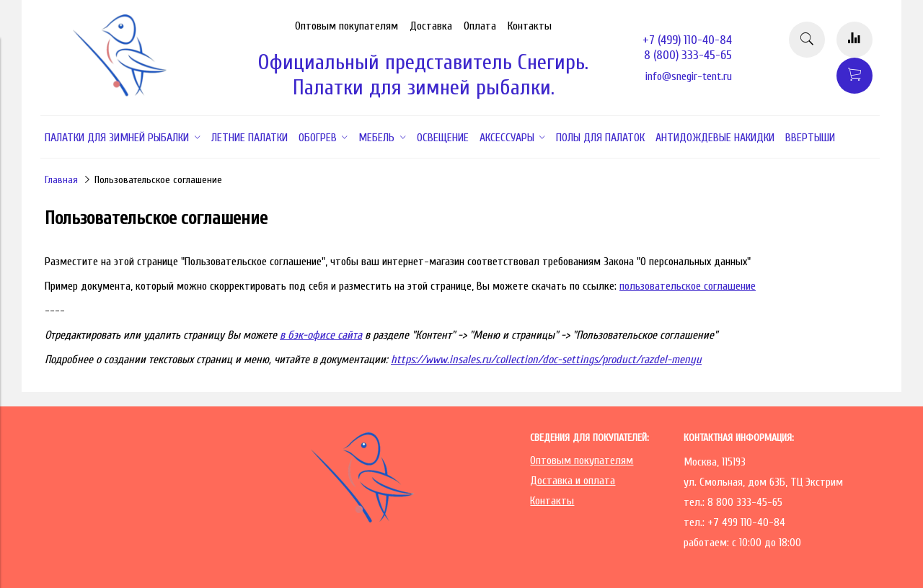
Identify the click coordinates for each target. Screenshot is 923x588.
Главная (61, 180)
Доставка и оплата (573, 481)
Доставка (431, 26)
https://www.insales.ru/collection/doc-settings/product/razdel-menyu (546, 360)
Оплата (480, 26)
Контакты (530, 26)
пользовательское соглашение (688, 286)
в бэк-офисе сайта (321, 335)
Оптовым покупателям (346, 26)
